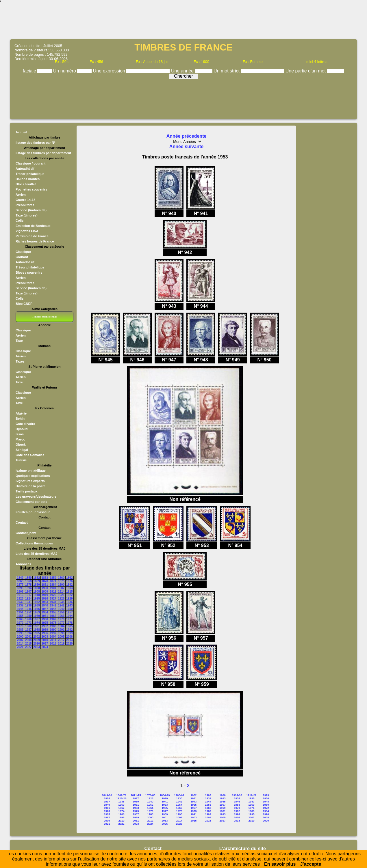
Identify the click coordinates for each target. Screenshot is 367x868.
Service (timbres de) (31, 210)
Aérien (21, 195)
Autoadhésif (25, 169)
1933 (45, 602)
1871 (53, 581)
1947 (45, 609)
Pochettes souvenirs (31, 189)
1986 (20, 630)
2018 (53, 644)
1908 (36, 592)
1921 (61, 595)
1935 (61, 602)
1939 (36, 605)
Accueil (21, 132)
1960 (36, 616)
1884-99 (165, 795)
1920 (53, 595)
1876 (69, 581)
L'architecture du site (243, 849)
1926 (45, 599)
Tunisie (21, 460)
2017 (45, 644)
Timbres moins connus (45, 317)
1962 (53, 616)
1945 (28, 609)
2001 (28, 637)
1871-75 (136, 795)
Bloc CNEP (24, 304)
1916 (20, 595)
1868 (28, 581)
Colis (20, 221)
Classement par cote (31, 502)
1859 (53, 578)
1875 (61, 581)
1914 (61, 592)
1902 (61, 588)
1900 (45, 588)
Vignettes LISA (27, 231)
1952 (28, 612)
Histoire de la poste (30, 486)
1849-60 (107, 795)
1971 (69, 619)
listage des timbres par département (43, 153)
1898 (36, 588)
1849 (20, 578)
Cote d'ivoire (25, 424)
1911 (53, 592)
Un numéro (65, 71)
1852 (36, 578)
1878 (28, 585)
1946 (36, 609)
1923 (20, 599)
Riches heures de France (35, 241)
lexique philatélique (31, 471)
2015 (28, 644)
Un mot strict (227, 71)
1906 (20, 592)
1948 (53, 609)
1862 (69, 578)
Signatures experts (30, 481)
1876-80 (150, 795)
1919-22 (252, 795)
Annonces (23, 564)
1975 (45, 623)
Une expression (110, 71)
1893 (20, 588)
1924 (28, 599)
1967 (36, 619)
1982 (45, 626)
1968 (45, 619)
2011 (53, 640)
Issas (20, 434)
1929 (69, 599)
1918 (36, 595)
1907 (28, 592)
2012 (61, 640)
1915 (69, 592)
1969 (53, 619)
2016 (36, 644)
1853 (45, 578)
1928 (61, 599)
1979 (20, 626)
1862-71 (122, 795)
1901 (53, 588)
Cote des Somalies (30, 455)
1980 (28, 626)
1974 (36, 623)
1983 (53, 626)
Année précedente (187, 136)
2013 (69, 640)
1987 (28, 630)
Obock (21, 445)
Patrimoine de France (32, 236)
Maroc (20, 439)
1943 (69, 605)
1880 (36, 585)
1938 (28, 605)
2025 (165, 824)
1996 (45, 633)
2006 (69, 637)
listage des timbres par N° (36, 143)
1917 (28, 595)
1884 (53, 585)
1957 (69, 612)
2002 (36, 637)
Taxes (20, 361)
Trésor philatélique (30, 174)
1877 (20, 585)
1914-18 (237, 795)
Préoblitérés (25, 205)
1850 (28, 578)
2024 (45, 647)
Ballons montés (28, 179)
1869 (36, 581)
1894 (28, 588)
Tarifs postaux (27, 491)
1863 (20, 581)
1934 (53, 602)
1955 (53, 612)
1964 (69, 616)
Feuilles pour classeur (33, 512)
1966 (28, 619)
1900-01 (179, 795)
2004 (53, 637)
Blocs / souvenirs (29, 272)
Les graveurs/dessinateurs (36, 496)
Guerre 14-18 (25, 200)
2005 (61, 637)
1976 (53, 623)
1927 (53, 599)
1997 (53, 633)
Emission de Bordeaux (33, 226)
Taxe (19, 341)
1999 (69, 633)
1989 (45, 630)
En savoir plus (280, 864)
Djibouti (22, 429)
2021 (20, 647)
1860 (61, 578)
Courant (22, 257)
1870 (45, 581)
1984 (61, 626)
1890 (61, 585)
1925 (36, 599)
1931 (28, 602)
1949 (61, 609)
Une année (183, 71)
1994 (28, 633)
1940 (45, 605)
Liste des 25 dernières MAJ (36, 554)
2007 (20, 640)
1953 (36, 612)
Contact (22, 522)
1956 (61, 612)
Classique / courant (30, 163)
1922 (69, 595)
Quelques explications (33, 476)
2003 (45, 637)
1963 (61, 616)
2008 (28, 640)
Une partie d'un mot (306, 71)
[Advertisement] (183, 22)
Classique (23, 252)
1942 (61, 605)
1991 (61, 630)
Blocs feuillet (26, 184)
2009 (36, 640)
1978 (69, 623)
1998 (61, 633)
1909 (45, 592)
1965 (20, 619)
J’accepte (311, 864)
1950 (69, 609)
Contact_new (26, 533)
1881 (45, 585)
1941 (53, 605)
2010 (45, 640)
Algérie (21, 413)
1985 (69, 626)
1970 (61, 619)
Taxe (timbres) (27, 215)
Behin (20, 419)
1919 (45, 595)
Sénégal (22, 450)
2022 (28, 647)
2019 (61, 644)
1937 (20, 605)
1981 (36, 626)
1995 (36, 633)
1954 (45, 612)
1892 (69, 585)
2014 (20, 644)
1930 (20, 602)
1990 (53, 630)
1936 (69, 602)
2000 (20, 637)
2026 (179, 824)
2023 (36, 647)
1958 (20, 616)
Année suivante (186, 146)
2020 (69, 644)
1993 (20, 633)
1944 (20, 609)
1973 (28, 623)
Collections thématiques (34, 543)
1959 (28, 616)
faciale (30, 71)
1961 (45, 616)
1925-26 (122, 798)
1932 (36, 602)
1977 (61, 623)
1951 (20, 612)
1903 (69, 588)
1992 (69, 630)
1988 (36, 630)
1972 (20, 623)
